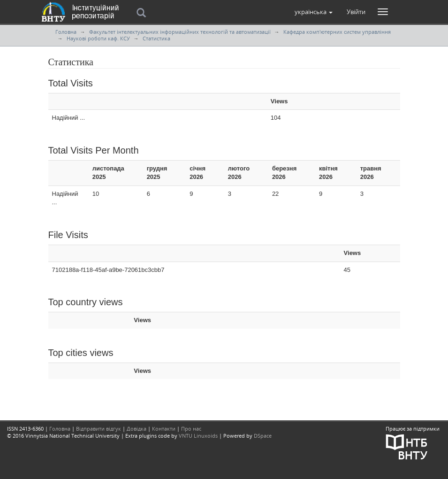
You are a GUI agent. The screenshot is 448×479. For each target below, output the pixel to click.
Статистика (156, 38)
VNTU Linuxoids (198, 436)
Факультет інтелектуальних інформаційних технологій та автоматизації (180, 32)
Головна (66, 32)
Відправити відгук (99, 429)
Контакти (164, 429)
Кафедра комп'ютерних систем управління (337, 32)
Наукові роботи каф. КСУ (98, 38)
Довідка (137, 429)
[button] (314, 12)
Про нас (191, 429)
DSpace (263, 436)
